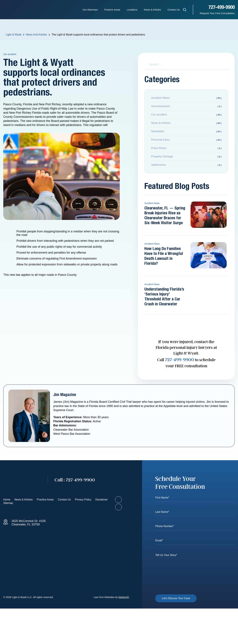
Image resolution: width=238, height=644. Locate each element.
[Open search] (185, 10)
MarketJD (124, 597)
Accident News (152, 203)
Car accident (10, 54)
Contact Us (174, 10)
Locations (132, 10)
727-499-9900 (222, 7)
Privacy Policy (83, 500)
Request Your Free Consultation (217, 13)
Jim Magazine (65, 395)
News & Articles (152, 10)
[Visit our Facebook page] (118, 500)
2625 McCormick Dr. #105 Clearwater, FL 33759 (29, 523)
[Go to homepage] (22, 480)
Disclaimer (102, 500)
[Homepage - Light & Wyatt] (20, 10)
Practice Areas (112, 10)
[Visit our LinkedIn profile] (118, 507)
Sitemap (8, 503)
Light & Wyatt (14, 35)
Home (7, 500)
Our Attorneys (90, 10)
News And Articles (36, 35)
